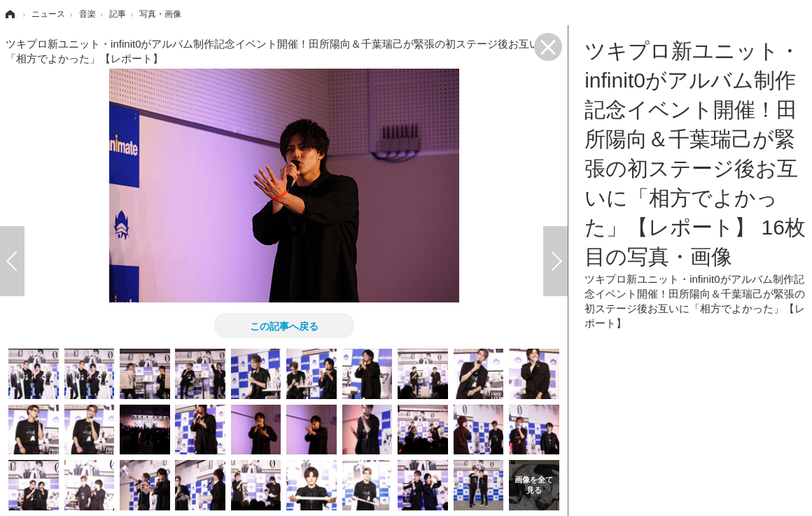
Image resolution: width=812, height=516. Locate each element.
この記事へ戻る (284, 326)
